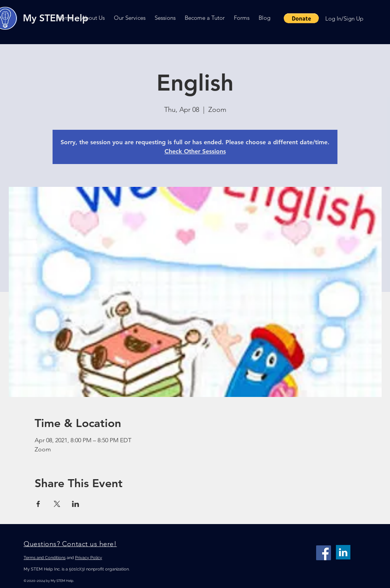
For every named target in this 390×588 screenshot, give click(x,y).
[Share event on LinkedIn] (76, 504)
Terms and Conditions (45, 558)
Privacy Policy (89, 558)
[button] (93, 18)
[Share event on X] (57, 504)
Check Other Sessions (195, 151)
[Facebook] (324, 553)
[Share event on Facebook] (38, 504)
